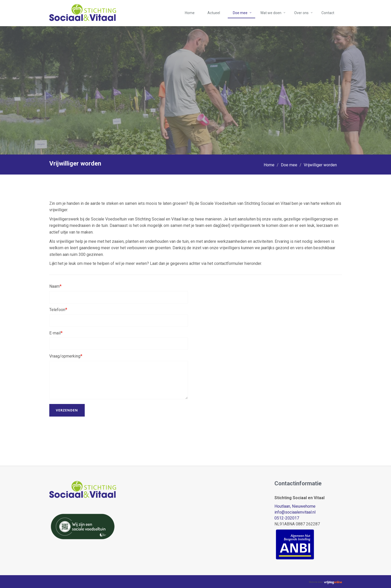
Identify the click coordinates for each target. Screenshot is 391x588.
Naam (55, 286)
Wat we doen (271, 13)
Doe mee (240, 13)
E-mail (56, 333)
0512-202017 (287, 518)
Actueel (214, 13)
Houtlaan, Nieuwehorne (295, 506)
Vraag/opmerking (66, 356)
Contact (328, 13)
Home (190, 13)
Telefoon (58, 309)
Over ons (301, 13)
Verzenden (67, 410)
